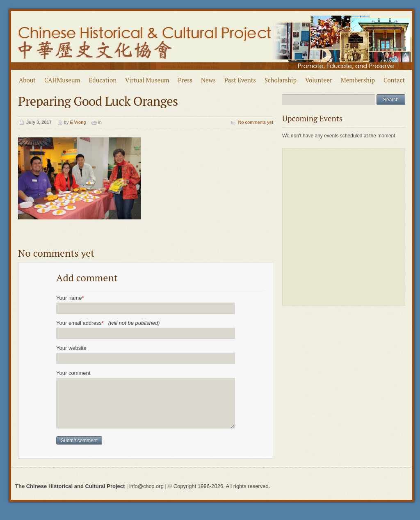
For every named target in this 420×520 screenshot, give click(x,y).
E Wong (78, 122)
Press (185, 80)
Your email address (108, 323)
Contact (394, 80)
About (27, 80)
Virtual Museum (147, 80)
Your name (70, 298)
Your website (71, 348)
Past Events (240, 80)
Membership (358, 80)
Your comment (73, 373)
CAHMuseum (62, 80)
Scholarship (281, 80)
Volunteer (319, 80)
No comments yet (256, 122)
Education (103, 80)
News (208, 80)
